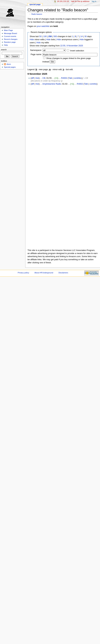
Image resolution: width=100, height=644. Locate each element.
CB (44, 78)
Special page (35, 4)
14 (82, 36)
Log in (94, 1)
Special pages (10, 67)
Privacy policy (23, 273)
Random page (10, 42)
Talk (70, 78)
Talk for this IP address (80, 1)
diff (33, 78)
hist (37, 78)
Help (6, 45)
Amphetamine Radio (52, 84)
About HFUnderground (44, 273)
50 (40, 36)
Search (4, 50)
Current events (10, 36)
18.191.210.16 (63, 1)
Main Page (8, 30)
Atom (9, 64)
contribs (77, 78)
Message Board (10, 33)
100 (45, 36)
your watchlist (43, 26)
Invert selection (77, 51)
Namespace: (36, 50)
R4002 (64, 78)
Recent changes (11, 39)
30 (86, 36)
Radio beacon (37, 14)
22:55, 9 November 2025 (72, 46)
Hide (32, 40)
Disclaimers (63, 273)
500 (55, 36)
